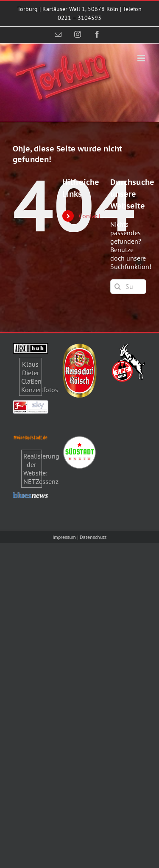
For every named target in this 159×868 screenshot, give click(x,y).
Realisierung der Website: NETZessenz (41, 469)
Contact (90, 216)
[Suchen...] (128, 287)
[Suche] (118, 287)
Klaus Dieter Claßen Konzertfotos (40, 377)
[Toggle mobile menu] (142, 58)
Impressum (64, 537)
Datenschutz (93, 537)
